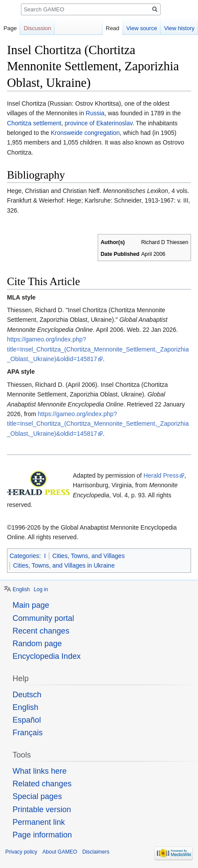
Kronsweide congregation (85, 133)
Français (28, 733)
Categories (24, 556)
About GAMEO (60, 852)
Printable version (42, 809)
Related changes (42, 784)
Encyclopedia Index (47, 656)
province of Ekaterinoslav (98, 123)
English (21, 589)
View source (142, 28)
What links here (40, 771)
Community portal (43, 618)
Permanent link (39, 822)
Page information (42, 835)
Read (113, 28)
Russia (95, 113)
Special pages (37, 796)
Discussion (37, 28)
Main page (31, 605)
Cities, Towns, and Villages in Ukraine (64, 565)
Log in (41, 589)
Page (10, 28)
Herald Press (161, 475)
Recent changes (41, 631)
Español (27, 720)
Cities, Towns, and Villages (89, 556)
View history (179, 28)
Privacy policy (21, 852)
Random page (37, 644)
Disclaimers (96, 852)
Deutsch (27, 695)
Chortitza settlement (34, 123)
